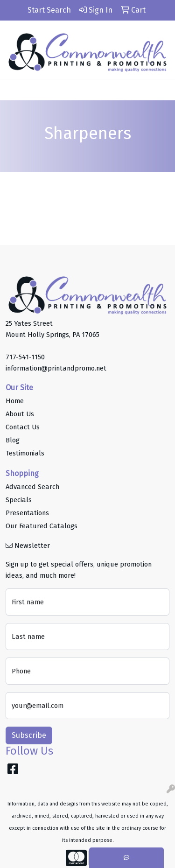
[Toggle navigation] (14, 90)
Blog (13, 440)
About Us (20, 414)
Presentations (27, 513)
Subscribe (29, 735)
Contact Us (23, 427)
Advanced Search (32, 487)
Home (15, 401)
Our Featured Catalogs (42, 526)
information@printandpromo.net (56, 368)
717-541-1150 (25, 357)
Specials (19, 500)
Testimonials (25, 453)
